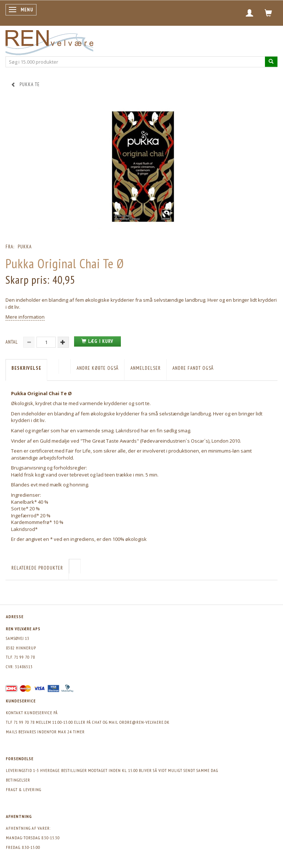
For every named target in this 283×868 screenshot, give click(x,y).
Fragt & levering (24, 789)
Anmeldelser (146, 368)
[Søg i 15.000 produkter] (271, 62)
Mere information (25, 317)
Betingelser (18, 780)
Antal (13, 342)
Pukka (25, 247)
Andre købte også (98, 368)
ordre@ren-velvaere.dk (144, 722)
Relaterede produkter (37, 568)
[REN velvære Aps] (49, 41)
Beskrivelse (26, 368)
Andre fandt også (193, 368)
